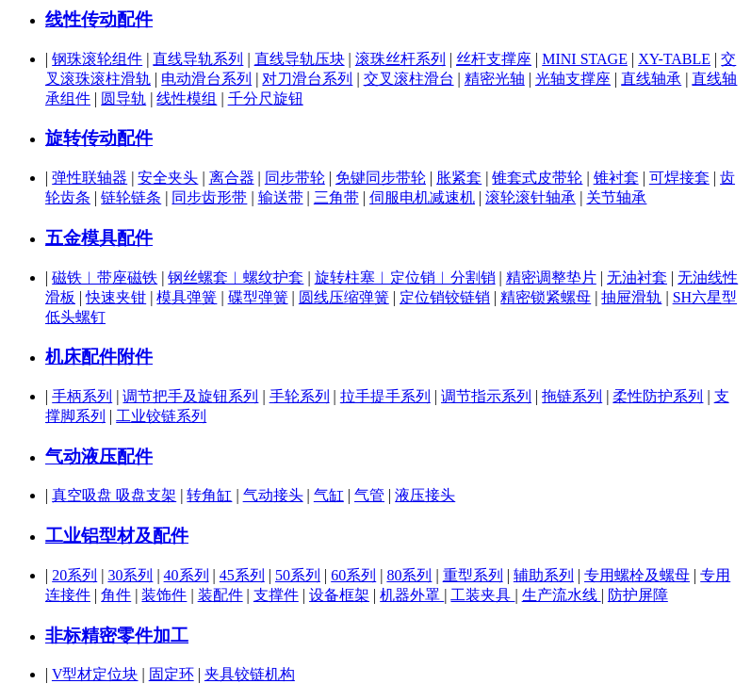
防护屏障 (638, 595)
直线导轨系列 (198, 59)
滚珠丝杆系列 (400, 59)
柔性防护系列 (658, 396)
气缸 (329, 495)
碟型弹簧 (258, 297)
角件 (116, 595)
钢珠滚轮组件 (97, 59)
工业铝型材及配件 (117, 536)
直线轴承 (651, 79)
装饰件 (164, 595)
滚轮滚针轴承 (531, 197)
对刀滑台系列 (307, 79)
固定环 (171, 674)
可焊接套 (679, 178)
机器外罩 (412, 595)
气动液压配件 (99, 456)
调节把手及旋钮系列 (190, 396)
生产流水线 (562, 595)
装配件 (220, 595)
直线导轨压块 (300, 59)
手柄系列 (82, 396)
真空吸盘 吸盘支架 (114, 495)
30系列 (130, 575)
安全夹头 (168, 178)
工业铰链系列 (161, 416)
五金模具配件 (99, 238)
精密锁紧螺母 (546, 297)
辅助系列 (544, 575)
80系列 (409, 575)
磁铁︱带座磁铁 (105, 277)
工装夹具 (482, 595)
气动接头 (273, 495)
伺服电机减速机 (422, 197)
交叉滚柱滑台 (409, 79)
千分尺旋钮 (266, 98)
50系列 (298, 575)
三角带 (336, 197)
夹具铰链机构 (250, 674)
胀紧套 (459, 178)
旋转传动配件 (99, 138)
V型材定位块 (95, 674)
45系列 (242, 575)
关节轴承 (616, 197)
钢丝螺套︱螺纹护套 (236, 277)
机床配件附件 (99, 357)
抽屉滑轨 (631, 297)
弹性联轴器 (90, 178)
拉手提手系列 (385, 396)
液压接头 (425, 495)
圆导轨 (123, 98)
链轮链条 (131, 197)
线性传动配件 (99, 19)
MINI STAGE (585, 59)
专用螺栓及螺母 (637, 575)
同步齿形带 (209, 197)
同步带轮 (295, 178)
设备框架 (339, 595)
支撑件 (276, 595)
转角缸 (209, 495)
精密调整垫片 (551, 277)
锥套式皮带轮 (537, 178)
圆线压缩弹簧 (344, 297)
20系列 (74, 575)
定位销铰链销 (445, 297)
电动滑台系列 (206, 79)
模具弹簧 (187, 297)
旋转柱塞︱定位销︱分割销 (405, 277)
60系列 (353, 575)
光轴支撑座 (573, 79)
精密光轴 (495, 79)
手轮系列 (300, 396)
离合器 (232, 178)
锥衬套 (616, 178)
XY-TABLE (674, 59)
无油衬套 (637, 277)
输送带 (281, 197)
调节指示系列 (486, 396)
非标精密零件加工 (117, 635)
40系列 (187, 575)
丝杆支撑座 (494, 59)
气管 (369, 495)
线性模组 (187, 98)
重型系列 (473, 575)
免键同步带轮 (381, 178)
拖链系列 (572, 396)
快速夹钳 (116, 297)
